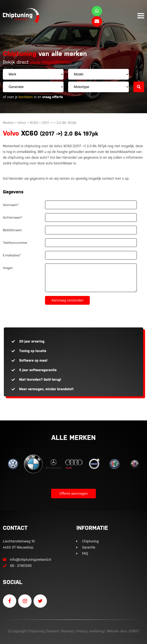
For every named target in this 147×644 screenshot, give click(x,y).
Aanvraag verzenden (67, 300)
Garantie (89, 547)
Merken (8, 123)
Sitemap (67, 631)
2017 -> (48, 123)
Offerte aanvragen (73, 493)
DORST (134, 631)
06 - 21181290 (17, 566)
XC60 (34, 123)
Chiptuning (90, 541)
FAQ (85, 553)
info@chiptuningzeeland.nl (27, 560)
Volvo (22, 123)
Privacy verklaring (90, 631)
